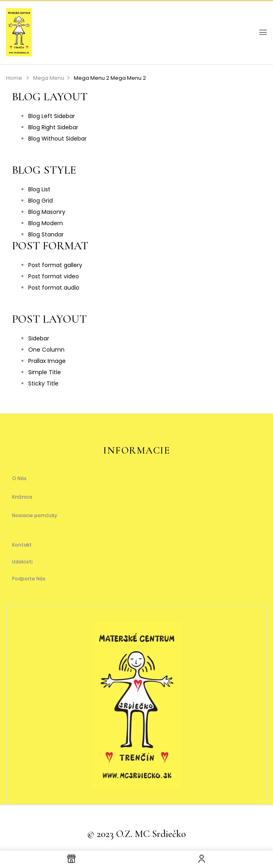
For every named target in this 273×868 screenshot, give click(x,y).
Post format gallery (55, 265)
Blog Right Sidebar (53, 127)
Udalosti (22, 562)
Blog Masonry (47, 212)
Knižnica (22, 497)
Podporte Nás (29, 579)
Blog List (39, 189)
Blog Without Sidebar (57, 139)
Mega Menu (49, 78)
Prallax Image (47, 361)
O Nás (19, 478)
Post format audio (54, 288)
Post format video (54, 276)
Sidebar (39, 338)
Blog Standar (46, 234)
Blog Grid (41, 201)
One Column (46, 350)
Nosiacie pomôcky (35, 515)
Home (14, 78)
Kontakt (22, 545)
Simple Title (45, 372)
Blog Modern (46, 223)
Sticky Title (43, 383)
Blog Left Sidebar (52, 116)
